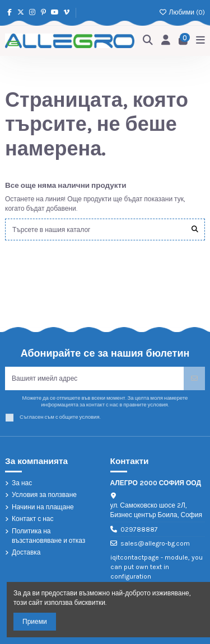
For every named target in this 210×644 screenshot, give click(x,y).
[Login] (166, 41)
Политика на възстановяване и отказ (48, 536)
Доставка (26, 552)
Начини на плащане (43, 507)
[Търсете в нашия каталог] (195, 229)
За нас (22, 483)
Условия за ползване (44, 495)
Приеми (35, 622)
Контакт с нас (33, 519)
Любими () (182, 12)
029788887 (139, 529)
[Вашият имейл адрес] (95, 378)
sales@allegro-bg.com (155, 543)
